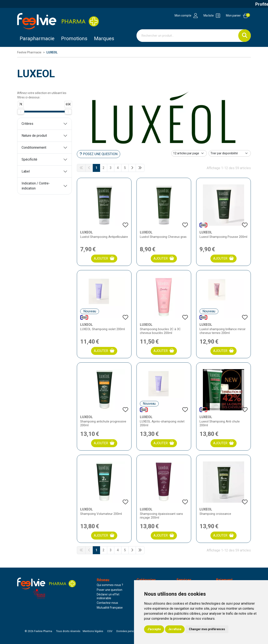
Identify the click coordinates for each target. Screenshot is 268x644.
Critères (27, 124)
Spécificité (29, 159)
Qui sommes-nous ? (110, 585)
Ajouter (104, 258)
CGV (110, 631)
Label (26, 171)
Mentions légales (93, 631)
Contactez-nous (107, 603)
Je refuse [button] (175, 629)
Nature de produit (34, 136)
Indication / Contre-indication (36, 186)
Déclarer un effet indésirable (108, 596)
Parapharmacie (37, 39)
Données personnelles (130, 631)
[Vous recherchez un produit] (187, 36)
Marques (104, 39)
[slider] (21, 112)
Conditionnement (34, 147)
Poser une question (110, 590)
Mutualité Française (110, 608)
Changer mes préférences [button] (207, 629)
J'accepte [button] (154, 629)
